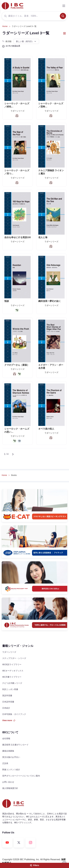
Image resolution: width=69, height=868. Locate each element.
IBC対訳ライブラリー (12, 664)
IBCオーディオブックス (13, 671)
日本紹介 (6, 708)
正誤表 (5, 763)
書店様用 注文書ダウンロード (15, 745)
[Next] (13, 454)
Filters (34, 865)
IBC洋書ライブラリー (12, 677)
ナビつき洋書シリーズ (12, 683)
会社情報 (6, 738)
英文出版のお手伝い (11, 757)
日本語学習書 (8, 702)
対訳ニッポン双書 (10, 689)
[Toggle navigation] (64, 6)
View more (9, 720)
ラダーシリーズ (9, 652)
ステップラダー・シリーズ (14, 658)
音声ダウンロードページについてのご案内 (21, 776)
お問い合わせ (8, 782)
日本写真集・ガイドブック (14, 714)
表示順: (7, 41)
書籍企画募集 (8, 751)
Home (5, 26)
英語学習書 (7, 696)
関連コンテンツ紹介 (11, 770)
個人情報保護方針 (10, 788)
